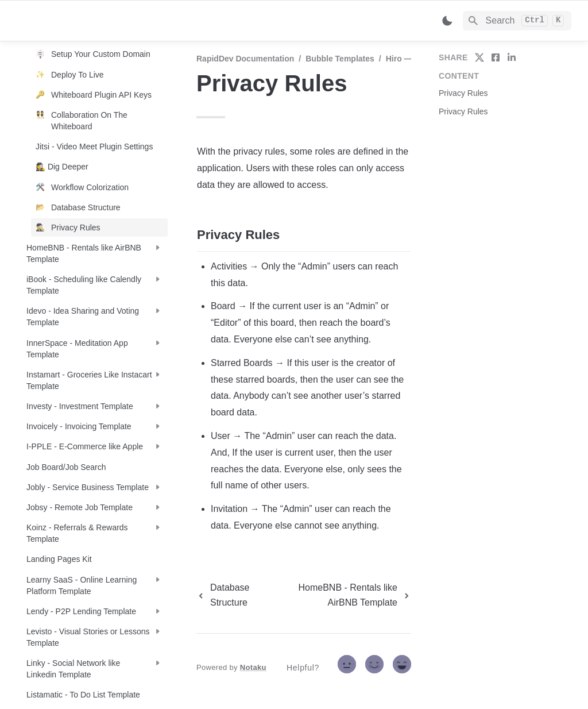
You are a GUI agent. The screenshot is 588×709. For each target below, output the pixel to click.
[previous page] (231, 595)
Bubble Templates (340, 59)
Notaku (253, 667)
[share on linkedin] (512, 57)
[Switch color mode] (447, 21)
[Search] (517, 21)
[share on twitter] (479, 57)
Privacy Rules (463, 93)
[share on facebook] (496, 57)
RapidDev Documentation (245, 59)
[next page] (341, 595)
